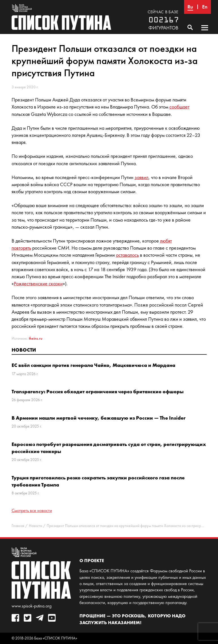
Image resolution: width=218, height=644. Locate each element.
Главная (18, 526)
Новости (24, 350)
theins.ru (36, 338)
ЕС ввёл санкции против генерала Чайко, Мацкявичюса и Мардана (93, 365)
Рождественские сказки (38, 284)
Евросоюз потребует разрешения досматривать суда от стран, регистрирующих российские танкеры (109, 448)
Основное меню (205, 33)
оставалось (127, 255)
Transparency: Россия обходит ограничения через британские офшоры (98, 391)
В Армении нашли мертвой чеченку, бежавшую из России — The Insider (99, 418)
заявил (142, 177)
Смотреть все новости (32, 510)
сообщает (179, 107)
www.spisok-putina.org (32, 606)
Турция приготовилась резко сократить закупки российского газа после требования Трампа (98, 481)
